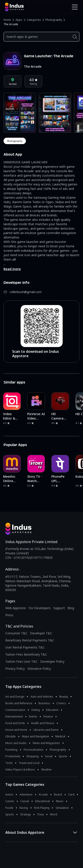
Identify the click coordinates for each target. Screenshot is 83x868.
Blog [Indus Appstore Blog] (71, 608)
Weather (46, 770)
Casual (25, 801)
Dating (36, 710)
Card (71, 795)
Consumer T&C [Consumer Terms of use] (16, 633)
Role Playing (42, 808)
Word (54, 814)
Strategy (25, 814)
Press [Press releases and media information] (9, 615)
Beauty (64, 697)
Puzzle (9, 808)
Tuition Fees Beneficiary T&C (26, 654)
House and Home (16, 730)
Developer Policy (52, 661)
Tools (9, 763)
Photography (54, 20)
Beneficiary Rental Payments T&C (30, 640)
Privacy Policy (15, 669)
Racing (24, 808)
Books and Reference (19, 703)
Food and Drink (15, 723)
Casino (10, 801)
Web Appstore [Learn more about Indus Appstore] (16, 608)
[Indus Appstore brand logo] (22, 7)
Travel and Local (29, 763)
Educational (42, 801)
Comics (61, 703)
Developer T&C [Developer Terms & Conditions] (41, 633)
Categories (34, 20)
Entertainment (14, 716)
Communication (15, 710)
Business (44, 703)
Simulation (62, 808)
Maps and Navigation (36, 736)
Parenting (11, 750)
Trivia (40, 814)
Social (49, 756)
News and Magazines (46, 743)
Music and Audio (16, 743)
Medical (60, 736)
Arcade (43, 795)
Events (33, 716)
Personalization (34, 750)
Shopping (33, 756)
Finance (48, 716)
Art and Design (15, 697)
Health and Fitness (43, 723)
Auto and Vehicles (42, 697)
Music (60, 801)
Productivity (13, 756)
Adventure (26, 795)
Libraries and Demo (46, 730)
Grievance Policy (39, 669)
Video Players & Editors (20, 770)
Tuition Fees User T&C (21, 661)
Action (9, 795)
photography (15, 141)
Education (52, 710)
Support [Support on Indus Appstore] (59, 608)
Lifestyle (11, 736)
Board (58, 795)
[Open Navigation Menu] (75, 7)
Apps (19, 20)
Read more (12, 269)
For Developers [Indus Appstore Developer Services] (40, 608)
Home (7, 20)
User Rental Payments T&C (25, 647)
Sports (63, 756)
